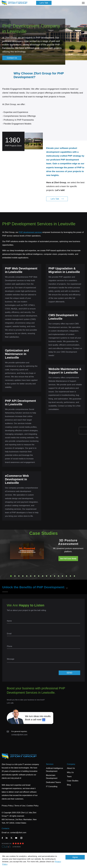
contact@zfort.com (19, 735)
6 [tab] (31, 576)
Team (69, 777)
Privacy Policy (7, 806)
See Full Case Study (68, 558)
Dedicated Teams (53, 782)
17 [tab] (74, 576)
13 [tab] (59, 576)
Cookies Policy (33, 806)
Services (50, 764)
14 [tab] (63, 576)
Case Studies (73, 781)
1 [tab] (11, 576)
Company (71, 764)
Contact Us (12, 58)
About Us (71, 768)
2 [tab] (15, 576)
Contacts (5, 828)
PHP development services (30, 232)
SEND (69, 673)
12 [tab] (55, 576)
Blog (69, 785)
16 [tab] (70, 576)
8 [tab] (39, 576)
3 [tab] (19, 576)
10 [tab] (47, 576)
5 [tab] (27, 576)
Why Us (70, 772)
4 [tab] (23, 576)
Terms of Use (20, 806)
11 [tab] (51, 576)
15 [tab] (66, 576)
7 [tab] (35, 576)
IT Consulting (52, 786)
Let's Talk (44, 3)
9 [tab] (43, 576)
